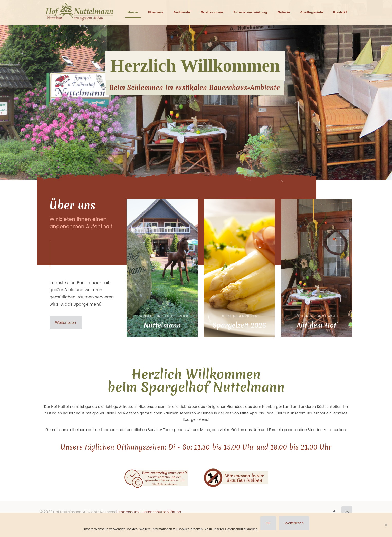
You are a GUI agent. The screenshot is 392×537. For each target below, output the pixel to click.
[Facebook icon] (334, 512)
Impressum (128, 512)
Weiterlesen (294, 523)
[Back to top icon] (347, 512)
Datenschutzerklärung (161, 512)
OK (268, 523)
